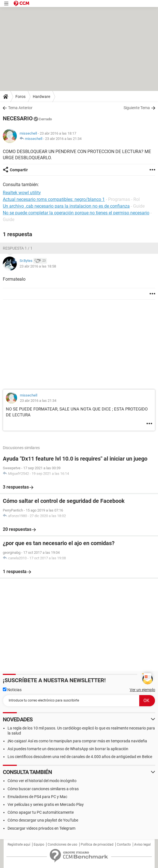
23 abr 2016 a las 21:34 (63, 139)
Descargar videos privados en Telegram (41, 828)
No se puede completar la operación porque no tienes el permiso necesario (76, 213)
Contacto (124, 844)
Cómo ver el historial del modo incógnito (42, 781)
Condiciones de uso (62, 844)
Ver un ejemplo (142, 690)
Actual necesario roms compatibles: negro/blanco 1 (54, 199)
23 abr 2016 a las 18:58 (38, 266)
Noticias (12, 690)
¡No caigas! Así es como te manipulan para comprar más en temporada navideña (77, 741)
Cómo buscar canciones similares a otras (43, 789)
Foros (20, 97)
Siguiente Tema (137, 108)
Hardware (41, 97)
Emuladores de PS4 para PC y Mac (37, 797)
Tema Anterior (20, 108)
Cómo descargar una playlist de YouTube (43, 820)
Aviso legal (142, 844)
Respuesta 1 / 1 (18, 248)
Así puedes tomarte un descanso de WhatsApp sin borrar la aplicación (68, 749)
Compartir (19, 170)
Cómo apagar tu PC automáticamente (41, 812)
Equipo (39, 844)
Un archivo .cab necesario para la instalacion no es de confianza (66, 206)
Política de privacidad (97, 844)
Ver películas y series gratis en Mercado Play (46, 804)
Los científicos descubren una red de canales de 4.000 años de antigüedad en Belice (80, 757)
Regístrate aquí (19, 844)
